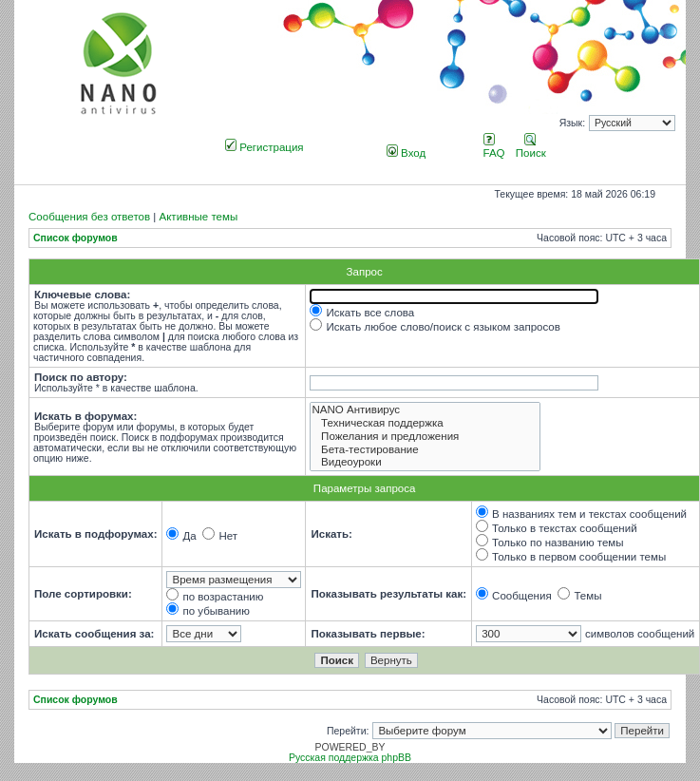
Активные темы (198, 217)
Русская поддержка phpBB (350, 758)
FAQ (494, 147)
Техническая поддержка (425, 424)
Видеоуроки (425, 463)
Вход (406, 153)
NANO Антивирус (425, 410)
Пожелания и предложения (425, 437)
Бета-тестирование (425, 450)
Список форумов (76, 238)
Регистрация (265, 147)
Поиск (531, 147)
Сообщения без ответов (89, 217)
